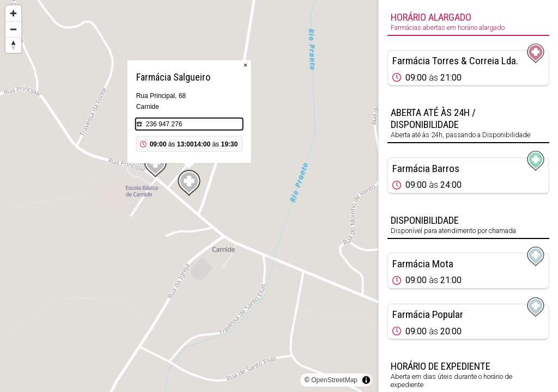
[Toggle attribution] (366, 380)
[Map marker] (155, 164)
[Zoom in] (13, 13)
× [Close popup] (246, 65)
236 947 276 (164, 124)
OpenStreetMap (334, 380)
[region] (189, 196)
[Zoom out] (13, 29)
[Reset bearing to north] (13, 45)
